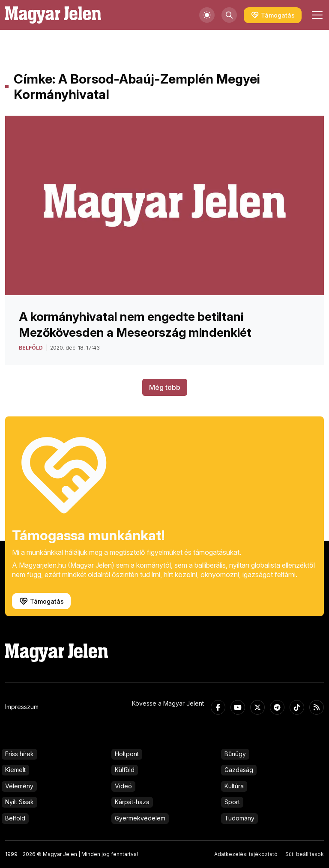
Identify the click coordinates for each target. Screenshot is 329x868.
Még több (165, 387)
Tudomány (239, 818)
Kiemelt (15, 770)
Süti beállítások (305, 854)
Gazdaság (239, 770)
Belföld (15, 818)
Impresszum (22, 707)
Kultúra (234, 786)
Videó (123, 786)
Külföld (125, 770)
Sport (232, 802)
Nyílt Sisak (19, 802)
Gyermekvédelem (140, 818)
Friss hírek (19, 754)
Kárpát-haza (132, 802)
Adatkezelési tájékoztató (246, 854)
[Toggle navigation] (316, 15)
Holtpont (127, 754)
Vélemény (19, 786)
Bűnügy (235, 754)
